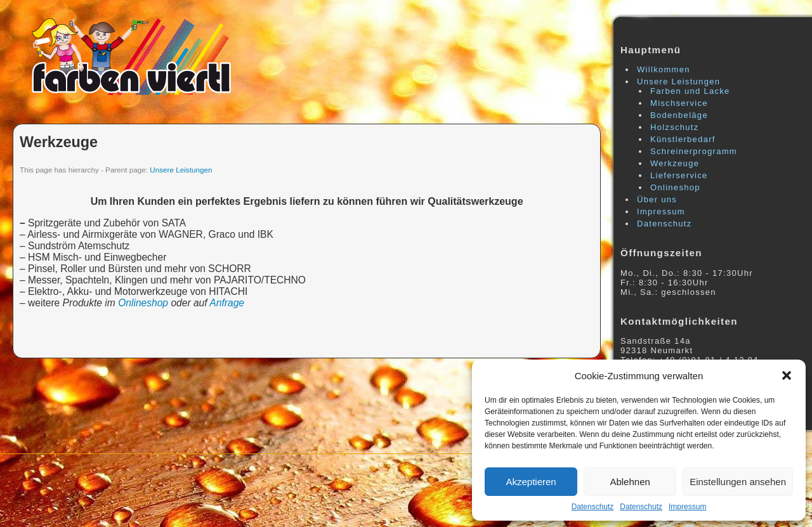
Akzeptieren (531, 482)
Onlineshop (143, 303)
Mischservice (679, 103)
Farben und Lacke (690, 91)
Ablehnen (630, 482)
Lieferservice (679, 175)
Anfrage (227, 303)
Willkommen (664, 69)
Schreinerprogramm (694, 151)
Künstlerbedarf (683, 139)
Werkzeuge (59, 142)
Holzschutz (675, 127)
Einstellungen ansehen (738, 482)
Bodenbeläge (679, 115)
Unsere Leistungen (181, 170)
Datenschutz (593, 507)
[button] (787, 375)
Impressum (687, 507)
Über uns (657, 199)
